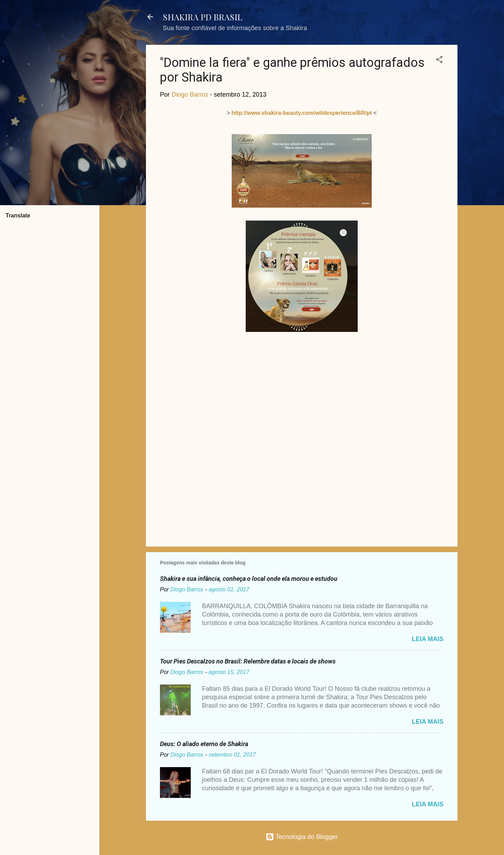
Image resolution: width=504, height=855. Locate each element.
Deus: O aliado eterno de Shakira (204, 744)
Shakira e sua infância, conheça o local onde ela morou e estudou (249, 579)
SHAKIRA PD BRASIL (202, 17)
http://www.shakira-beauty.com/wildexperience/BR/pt (302, 113)
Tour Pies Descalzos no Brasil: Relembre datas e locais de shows (248, 661)
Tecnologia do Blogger (302, 837)
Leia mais (428, 639)
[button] (439, 61)
